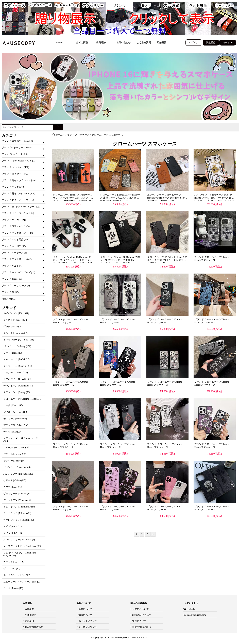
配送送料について (142, 615)
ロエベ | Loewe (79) (13, 588)
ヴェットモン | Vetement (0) (17, 500)
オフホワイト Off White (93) (18, 379)
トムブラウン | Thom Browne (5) (20, 507)
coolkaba (191, 609)
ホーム (59, 43)
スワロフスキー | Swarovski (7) (19, 540)
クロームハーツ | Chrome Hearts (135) (22, 399)
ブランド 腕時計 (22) (12, 279)
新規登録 (211, 43)
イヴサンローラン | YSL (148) (19, 340)
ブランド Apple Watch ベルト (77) (19, 161)
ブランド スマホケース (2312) (17, 141)
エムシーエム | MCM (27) (16, 359)
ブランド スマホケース (77, 135)
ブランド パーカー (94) (14, 220)
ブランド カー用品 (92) (14, 246)
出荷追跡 (101, 43)
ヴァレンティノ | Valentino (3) (19, 520)
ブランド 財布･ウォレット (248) (18, 194)
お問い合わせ (124, 43)
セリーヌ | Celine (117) (15, 480)
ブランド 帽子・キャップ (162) (18, 200)
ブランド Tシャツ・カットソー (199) (21, 207)
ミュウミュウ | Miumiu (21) (17, 513)
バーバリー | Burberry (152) (17, 346)
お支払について (141, 609)
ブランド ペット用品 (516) (15, 240)
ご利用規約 (30, 615)
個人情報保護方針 (34, 627)
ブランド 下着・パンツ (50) (16, 226)
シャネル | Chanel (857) (15, 320)
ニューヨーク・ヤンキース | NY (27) (22, 582)
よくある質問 (144, 43)
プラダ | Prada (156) (13, 353)
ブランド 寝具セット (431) (15, 174)
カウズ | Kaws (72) (13, 487)
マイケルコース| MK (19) (16, 448)
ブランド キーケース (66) (15, 253)
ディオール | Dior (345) (15, 412)
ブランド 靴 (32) (10, 292)
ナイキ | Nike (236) (13, 432)
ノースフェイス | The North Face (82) (22, 546)
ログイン (194, 43)
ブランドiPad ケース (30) (15, 154)
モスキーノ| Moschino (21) (17, 419)
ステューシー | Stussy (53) (17, 392)
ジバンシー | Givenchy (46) (17, 467)
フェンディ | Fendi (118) (16, 373)
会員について (86, 609)
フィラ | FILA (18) (13, 533)
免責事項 (29, 621)
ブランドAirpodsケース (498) (17, 148)
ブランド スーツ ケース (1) (16, 286)
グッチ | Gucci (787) (13, 327)
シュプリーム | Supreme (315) (18, 366)
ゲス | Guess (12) (12, 569)
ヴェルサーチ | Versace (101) (18, 494)
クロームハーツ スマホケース (107, 135)
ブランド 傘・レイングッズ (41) (18, 272)
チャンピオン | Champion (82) (18, 386)
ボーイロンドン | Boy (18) (17, 575)
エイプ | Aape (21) (12, 526)
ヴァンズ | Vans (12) (13, 562)
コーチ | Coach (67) (13, 405)
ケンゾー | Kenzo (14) (14, 461)
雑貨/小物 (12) (9, 299)
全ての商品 (82, 43)
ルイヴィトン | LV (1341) (16, 313)
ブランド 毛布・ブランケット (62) (20, 180)
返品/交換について (142, 627)
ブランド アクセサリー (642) (17, 259)
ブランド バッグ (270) (13, 187)
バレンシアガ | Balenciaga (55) (19, 474)
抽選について (86, 615)
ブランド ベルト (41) (12, 266)
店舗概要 (162, 43)
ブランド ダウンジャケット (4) (18, 213)
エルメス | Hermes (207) (15, 333)
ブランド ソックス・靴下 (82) (17, 233)
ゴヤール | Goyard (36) (15, 454)
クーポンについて (88, 627)
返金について (139, 621)
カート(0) (228, 43)
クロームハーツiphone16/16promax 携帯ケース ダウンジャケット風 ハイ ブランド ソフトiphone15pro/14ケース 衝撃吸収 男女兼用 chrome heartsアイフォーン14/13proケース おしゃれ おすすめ (73, 263)
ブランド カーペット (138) (15, 167)
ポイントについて (88, 621)
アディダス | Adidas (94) (16, 425)
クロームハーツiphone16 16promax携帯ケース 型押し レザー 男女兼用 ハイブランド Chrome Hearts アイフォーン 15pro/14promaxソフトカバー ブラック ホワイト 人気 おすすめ (120, 263)
